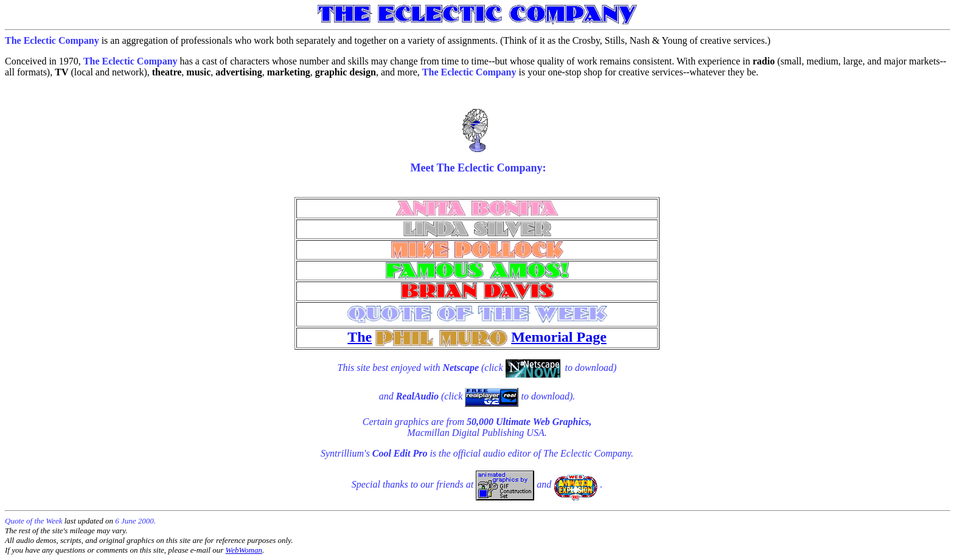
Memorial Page (559, 337)
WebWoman (244, 550)
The (360, 337)
